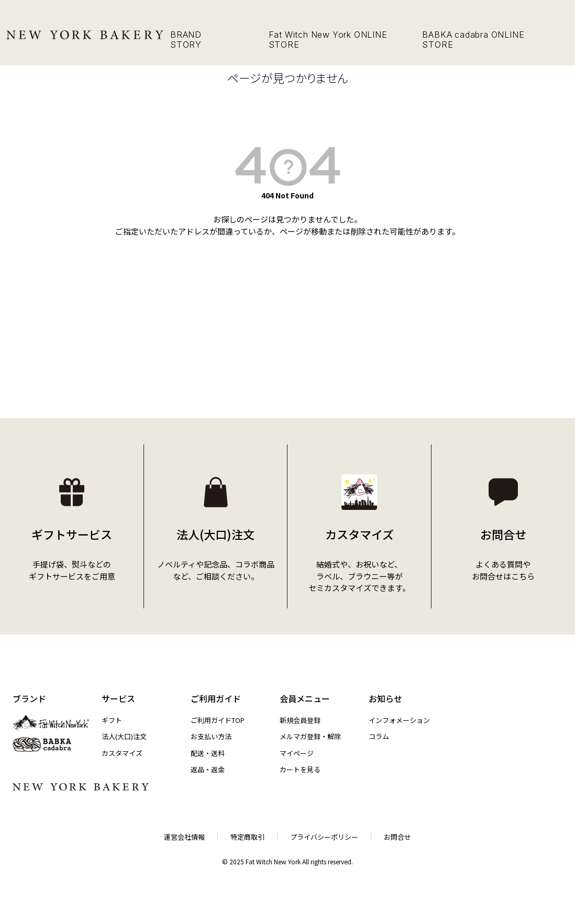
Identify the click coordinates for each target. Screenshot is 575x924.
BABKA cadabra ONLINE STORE (473, 40)
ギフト (112, 720)
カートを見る (300, 769)
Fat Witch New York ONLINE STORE (328, 40)
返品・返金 (208, 769)
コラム (379, 736)
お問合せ (397, 837)
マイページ (297, 753)
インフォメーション (399, 720)
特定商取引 (247, 837)
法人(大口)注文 (124, 736)
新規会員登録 (300, 720)
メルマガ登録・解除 (310, 736)
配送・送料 (208, 753)
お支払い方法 (211, 736)
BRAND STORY (186, 40)
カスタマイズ (122, 753)
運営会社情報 (184, 837)
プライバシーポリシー (324, 837)
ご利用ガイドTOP (218, 720)
